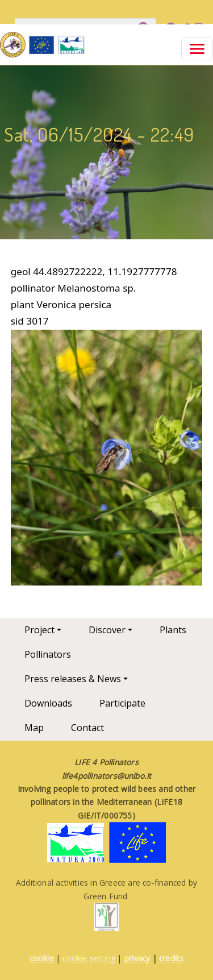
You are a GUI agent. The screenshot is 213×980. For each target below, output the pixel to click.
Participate (122, 703)
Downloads (48, 703)
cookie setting (89, 958)
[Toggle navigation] (197, 49)
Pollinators (48, 654)
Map (34, 728)
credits (171, 958)
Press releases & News (73, 679)
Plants (173, 630)
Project (39, 630)
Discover (107, 630)
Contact (87, 728)
